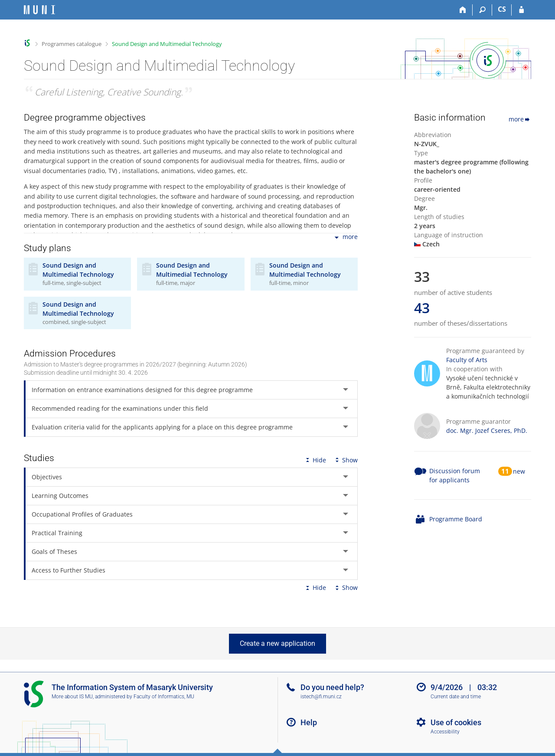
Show (346, 460)
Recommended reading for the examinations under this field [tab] (120, 408)
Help (309, 722)
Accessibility (445, 732)
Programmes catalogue (72, 44)
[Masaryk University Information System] (39, 10)
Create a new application (277, 643)
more (345, 237)
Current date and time (456, 697)
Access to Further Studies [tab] (69, 570)
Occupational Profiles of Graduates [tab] (82, 514)
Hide (315, 460)
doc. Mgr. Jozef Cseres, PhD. (487, 430)
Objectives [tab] (47, 477)
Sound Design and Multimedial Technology (167, 44)
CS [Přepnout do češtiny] (502, 9)
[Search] (482, 10)
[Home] (463, 10)
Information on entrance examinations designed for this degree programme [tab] (142, 390)
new (519, 471)
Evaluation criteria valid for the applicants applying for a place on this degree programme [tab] (162, 427)
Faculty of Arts (467, 360)
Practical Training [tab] (57, 533)
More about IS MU (72, 697)
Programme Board (456, 519)
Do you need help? (332, 687)
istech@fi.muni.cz (321, 697)
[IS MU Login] (521, 10)
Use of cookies (456, 722)
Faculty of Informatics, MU (164, 697)
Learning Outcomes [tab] (60, 496)
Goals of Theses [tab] (54, 551)
